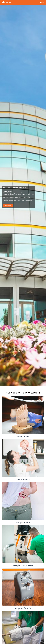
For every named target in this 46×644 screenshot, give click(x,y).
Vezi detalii (8, 205)
